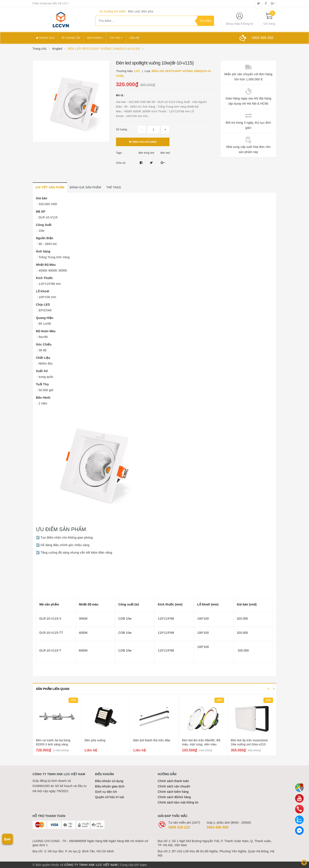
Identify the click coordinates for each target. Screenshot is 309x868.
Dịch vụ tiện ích (106, 792)
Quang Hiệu (45, 318)
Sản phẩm (95, 38)
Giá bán (42, 198)
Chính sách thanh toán (173, 781)
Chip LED (43, 305)
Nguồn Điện (45, 238)
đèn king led (146, 153)
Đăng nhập (233, 24)
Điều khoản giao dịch (110, 786)
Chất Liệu (43, 358)
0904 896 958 (218, 827)
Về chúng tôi (71, 38)
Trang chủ (45, 38)
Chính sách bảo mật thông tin (178, 802)
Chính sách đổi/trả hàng (174, 797)
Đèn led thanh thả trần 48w (152, 740)
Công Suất (44, 225)
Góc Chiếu (44, 344)
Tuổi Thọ (42, 384)
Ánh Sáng (43, 251)
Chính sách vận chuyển (174, 786)
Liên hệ (134, 38)
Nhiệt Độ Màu (46, 265)
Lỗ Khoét (43, 291)
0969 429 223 (179, 827)
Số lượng (121, 129)
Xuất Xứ (42, 371)
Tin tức (116, 38)
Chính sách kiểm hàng (173, 792)
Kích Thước (45, 278)
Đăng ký (248, 24)
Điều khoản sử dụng (109, 781)
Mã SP (41, 212)
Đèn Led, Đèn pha (141, 11)
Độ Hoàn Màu (46, 331)
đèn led (165, 153)
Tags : (120, 153)
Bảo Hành (43, 398)
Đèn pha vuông (95, 740)
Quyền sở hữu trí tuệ (110, 797)
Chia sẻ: (121, 163)
